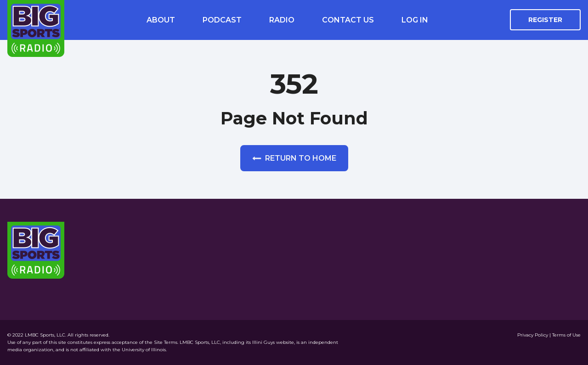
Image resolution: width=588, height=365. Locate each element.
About (161, 20)
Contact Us (348, 20)
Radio (282, 20)
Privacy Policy (533, 335)
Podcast (222, 20)
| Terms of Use (565, 335)
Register (545, 20)
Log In (415, 20)
